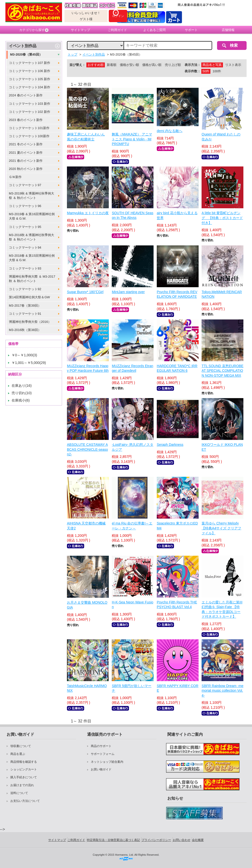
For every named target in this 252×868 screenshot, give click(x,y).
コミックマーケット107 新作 (30, 63)
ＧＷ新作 (15, 177)
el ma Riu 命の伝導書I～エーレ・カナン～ (132, 526)
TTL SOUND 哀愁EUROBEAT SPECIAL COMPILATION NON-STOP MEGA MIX (222, 371)
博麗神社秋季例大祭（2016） (30, 322)
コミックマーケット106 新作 (30, 71)
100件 (217, 71)
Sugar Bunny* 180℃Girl (85, 292)
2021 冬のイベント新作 (26, 144)
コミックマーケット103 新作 (30, 104)
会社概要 (198, 840)
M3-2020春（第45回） (26, 54)
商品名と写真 (212, 65)
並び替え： (77, 65)
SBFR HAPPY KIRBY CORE (178, 688)
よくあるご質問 (154, 30)
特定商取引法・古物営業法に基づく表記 (113, 840)
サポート (191, 30)
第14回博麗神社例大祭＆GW (29, 297)
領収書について (21, 746)
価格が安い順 (129, 65)
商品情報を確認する (24, 762)
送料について (19, 793)
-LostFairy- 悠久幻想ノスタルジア (133, 447)
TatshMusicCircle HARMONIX (87, 688)
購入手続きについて (24, 777)
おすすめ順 (96, 65)
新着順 (112, 65)
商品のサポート (101, 746)
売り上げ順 (173, 65)
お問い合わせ (182, 840)
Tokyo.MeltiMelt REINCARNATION (222, 294)
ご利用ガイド (117, 30)
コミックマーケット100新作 (29, 136)
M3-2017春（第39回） (25, 306)
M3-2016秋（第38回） (25, 330)
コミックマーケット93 (25, 268)
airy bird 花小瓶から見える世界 (177, 215)
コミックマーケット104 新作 (30, 87)
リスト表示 (233, 65)
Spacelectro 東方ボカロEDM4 (177, 526)
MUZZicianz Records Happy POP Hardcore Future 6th (88, 368)
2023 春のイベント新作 (26, 120)
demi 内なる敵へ (170, 131)
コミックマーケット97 (25, 185)
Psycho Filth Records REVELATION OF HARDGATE (177, 294)
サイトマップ (80, 30)
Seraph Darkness (170, 445)
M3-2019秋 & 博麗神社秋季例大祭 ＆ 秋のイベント (31, 196)
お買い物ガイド (101, 769)
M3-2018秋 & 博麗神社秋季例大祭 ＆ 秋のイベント (31, 237)
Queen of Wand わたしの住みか (221, 137)
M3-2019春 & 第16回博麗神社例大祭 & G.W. (32, 216)
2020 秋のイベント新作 (26, 169)
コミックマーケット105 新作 (30, 79)
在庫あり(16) (22, 386)
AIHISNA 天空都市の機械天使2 (86, 526)
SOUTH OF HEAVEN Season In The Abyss (133, 215)
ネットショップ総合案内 (107, 762)
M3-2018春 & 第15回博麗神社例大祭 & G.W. (32, 258)
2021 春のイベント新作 (26, 161)
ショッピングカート (24, 769)
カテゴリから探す (34, 30)
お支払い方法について (25, 801)
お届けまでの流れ (22, 785)
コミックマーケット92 (25, 289)
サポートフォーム (103, 754)
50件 (206, 71)
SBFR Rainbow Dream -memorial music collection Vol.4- (222, 691)
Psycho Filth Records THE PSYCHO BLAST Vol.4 (177, 605)
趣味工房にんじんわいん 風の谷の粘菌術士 (86, 137)
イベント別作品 (23, 46)
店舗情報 (228, 30)
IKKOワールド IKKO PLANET (222, 447)
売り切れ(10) (22, 393)
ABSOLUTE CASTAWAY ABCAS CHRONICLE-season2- (87, 449)
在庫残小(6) (21, 400)
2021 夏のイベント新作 (26, 153)
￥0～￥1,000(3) (24, 355)
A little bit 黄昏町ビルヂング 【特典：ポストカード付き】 (222, 218)
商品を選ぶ (18, 754)
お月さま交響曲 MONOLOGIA (87, 605)
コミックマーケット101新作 (29, 128)
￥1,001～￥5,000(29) (29, 363)
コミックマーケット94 (25, 247)
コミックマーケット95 (25, 227)
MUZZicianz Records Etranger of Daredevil (132, 368)
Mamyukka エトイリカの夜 (88, 213)
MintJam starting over (128, 292)
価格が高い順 (152, 65)
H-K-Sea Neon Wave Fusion (132, 605)
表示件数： (193, 71)
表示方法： (193, 65)
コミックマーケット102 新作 (30, 112)
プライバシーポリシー (156, 840)
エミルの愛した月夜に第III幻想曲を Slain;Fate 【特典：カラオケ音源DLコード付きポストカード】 (222, 609)
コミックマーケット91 (25, 314)
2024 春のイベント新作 (26, 95)
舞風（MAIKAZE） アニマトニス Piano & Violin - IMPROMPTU (132, 139)
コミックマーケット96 (25, 206)
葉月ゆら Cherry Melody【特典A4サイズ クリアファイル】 (221, 528)
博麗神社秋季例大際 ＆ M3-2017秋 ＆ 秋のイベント (32, 279)
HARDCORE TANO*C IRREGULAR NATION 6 (177, 368)
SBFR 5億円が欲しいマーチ (132, 688)
